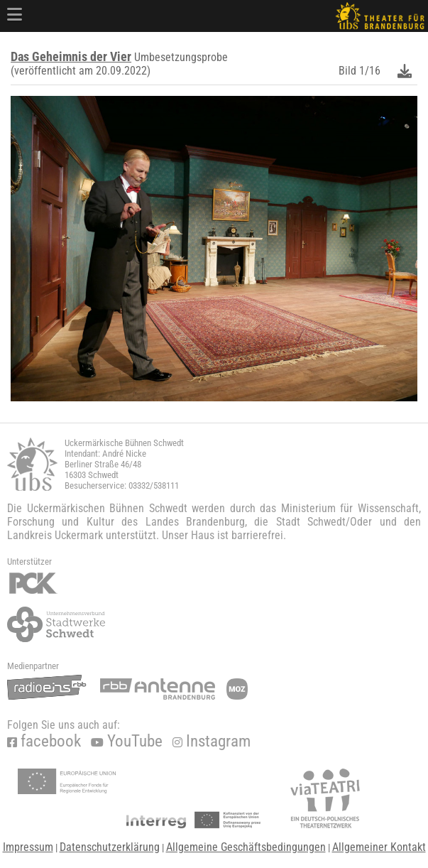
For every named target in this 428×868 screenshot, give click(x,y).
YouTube (127, 741)
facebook (44, 741)
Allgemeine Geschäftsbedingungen (246, 847)
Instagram (212, 741)
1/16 (370, 71)
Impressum (28, 847)
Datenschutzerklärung (110, 847)
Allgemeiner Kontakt (379, 847)
